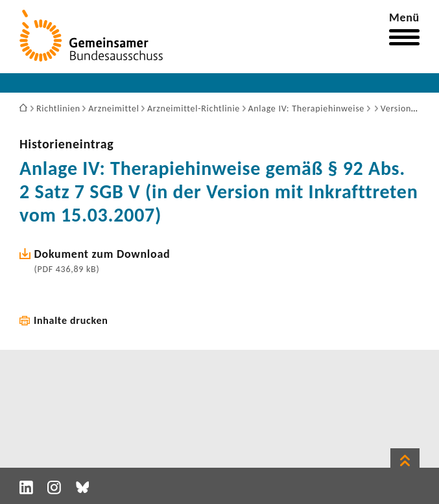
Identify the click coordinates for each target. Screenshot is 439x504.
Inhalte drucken (71, 320)
